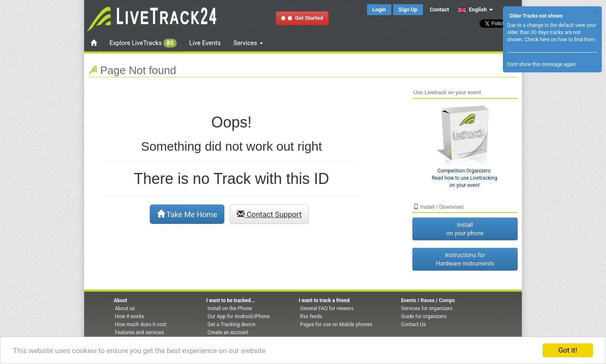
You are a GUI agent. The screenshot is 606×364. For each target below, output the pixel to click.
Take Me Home (187, 214)
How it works (129, 316)
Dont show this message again (542, 64)
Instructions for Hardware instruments (465, 259)
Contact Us (413, 324)
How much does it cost (141, 324)
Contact (439, 9)
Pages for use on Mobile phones (336, 324)
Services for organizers (427, 308)
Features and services (140, 332)
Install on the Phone (230, 308)
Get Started (302, 18)
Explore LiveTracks (143, 43)
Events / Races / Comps (428, 300)
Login (379, 9)
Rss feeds (311, 316)
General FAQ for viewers (327, 308)
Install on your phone (465, 229)
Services (248, 43)
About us (125, 308)
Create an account (228, 332)
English (472, 9)
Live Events (205, 43)
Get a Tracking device (231, 324)
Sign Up (408, 9)
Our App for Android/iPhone (239, 316)
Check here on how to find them (560, 40)
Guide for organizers (424, 316)
